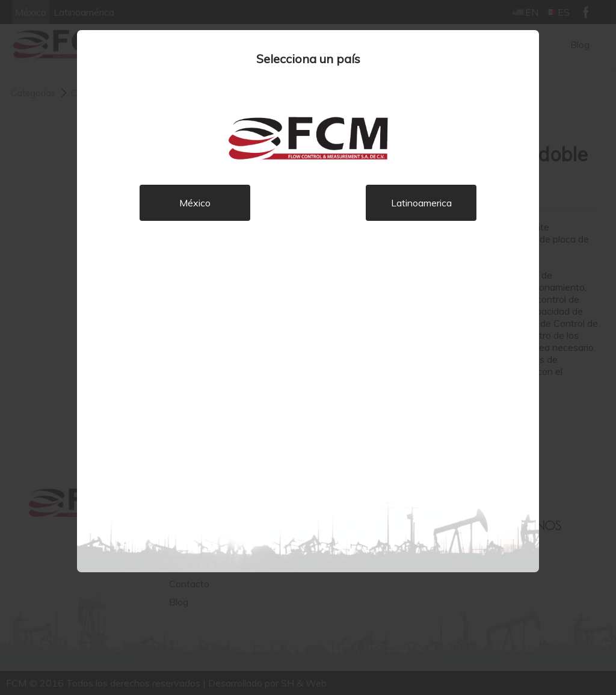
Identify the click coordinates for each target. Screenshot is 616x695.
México (195, 203)
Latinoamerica (421, 203)
